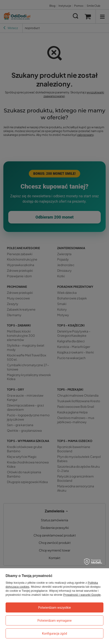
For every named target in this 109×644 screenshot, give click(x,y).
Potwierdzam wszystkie (55, 608)
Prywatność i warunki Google (82, 595)
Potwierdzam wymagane (54, 621)
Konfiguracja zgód (54, 633)
